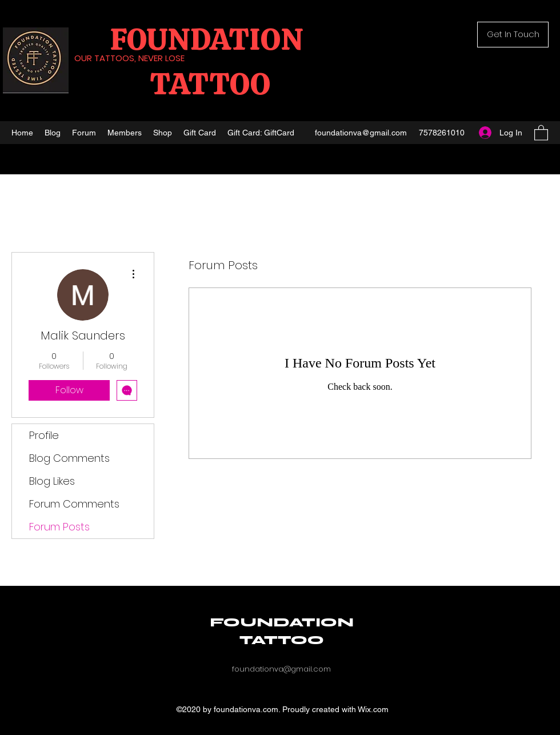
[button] (513, 35)
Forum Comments (74, 504)
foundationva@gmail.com (361, 133)
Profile (44, 435)
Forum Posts (59, 527)
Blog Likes (52, 481)
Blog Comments (69, 458)
